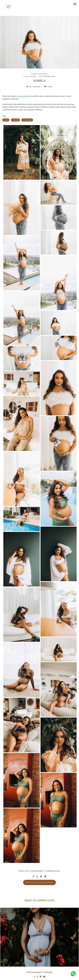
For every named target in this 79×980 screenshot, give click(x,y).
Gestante (15, 120)
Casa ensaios (27, 120)
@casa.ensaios (23, 96)
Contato (48, 972)
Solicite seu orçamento (39, 882)
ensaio (6, 120)
